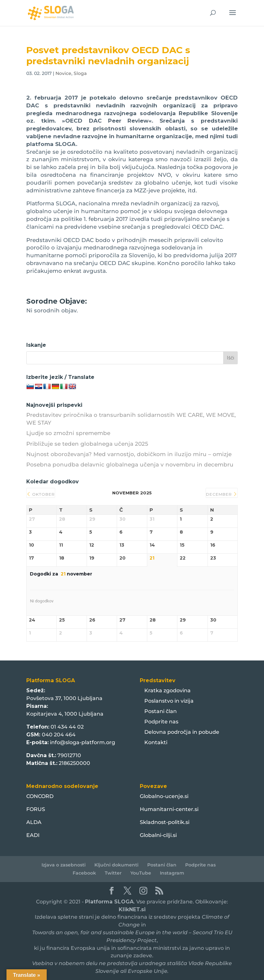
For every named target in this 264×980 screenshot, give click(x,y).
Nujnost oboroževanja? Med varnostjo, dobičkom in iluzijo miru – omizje (129, 454)
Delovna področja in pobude (182, 732)
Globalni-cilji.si (158, 835)
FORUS (36, 809)
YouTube (141, 873)
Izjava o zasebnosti (64, 865)
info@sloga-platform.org (83, 742)
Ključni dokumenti (116, 865)
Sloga (80, 73)
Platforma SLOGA (109, 902)
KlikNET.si (132, 909)
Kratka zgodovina (168, 690)
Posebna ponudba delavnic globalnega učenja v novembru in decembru (130, 465)
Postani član (161, 711)
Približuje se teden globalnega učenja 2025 (87, 444)
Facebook (84, 873)
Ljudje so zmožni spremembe (68, 433)
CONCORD (40, 796)
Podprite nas (161, 722)
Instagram (172, 873)
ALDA (34, 822)
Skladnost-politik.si (165, 822)
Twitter (113, 873)
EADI (33, 835)
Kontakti (156, 742)
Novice (63, 73)
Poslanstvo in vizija (169, 701)
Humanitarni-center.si (169, 809)
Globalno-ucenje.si (164, 796)
